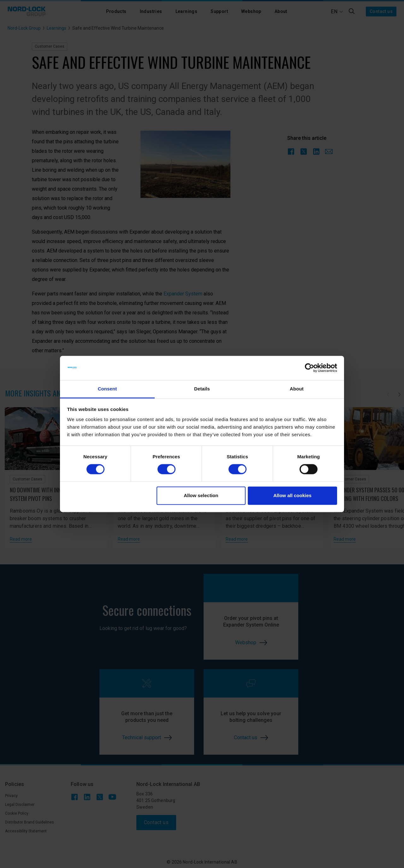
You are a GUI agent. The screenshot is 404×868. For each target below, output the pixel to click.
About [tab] (297, 389)
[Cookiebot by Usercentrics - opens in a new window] (309, 368)
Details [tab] (202, 389)
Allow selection (201, 495)
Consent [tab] (107, 389)
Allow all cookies (292, 495)
